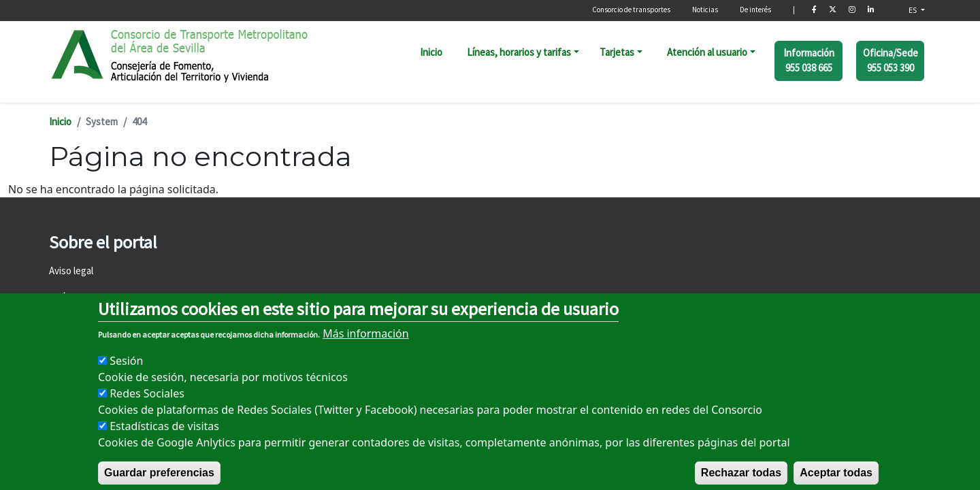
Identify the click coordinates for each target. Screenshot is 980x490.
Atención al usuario (707, 52)
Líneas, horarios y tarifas (519, 52)
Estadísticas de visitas (164, 442)
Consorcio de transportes (631, 10)
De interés (755, 10)
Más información (365, 349)
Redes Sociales (147, 409)
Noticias (705, 10)
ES (914, 10)
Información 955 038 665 (809, 61)
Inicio (431, 52)
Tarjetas (617, 52)
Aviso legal (71, 271)
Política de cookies (88, 297)
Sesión (126, 376)
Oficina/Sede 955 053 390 (891, 61)
